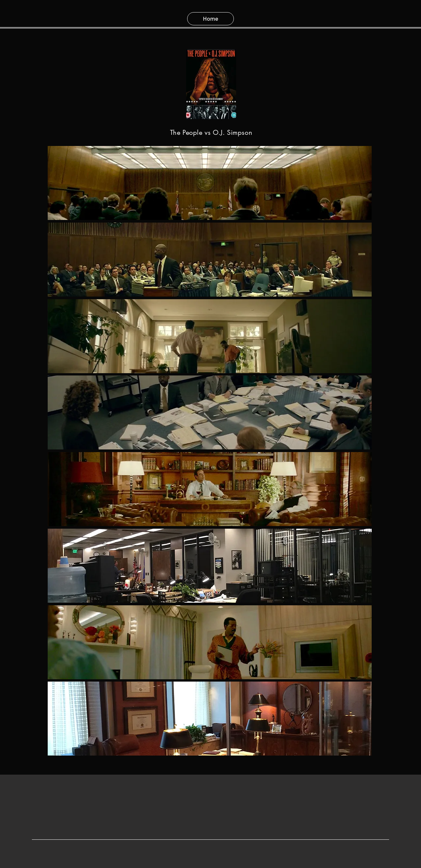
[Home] (210, 19)
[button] (210, 183)
